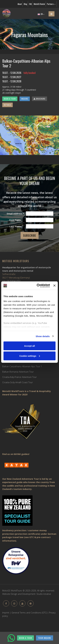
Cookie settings (30, 356)
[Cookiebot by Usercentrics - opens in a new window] (38, 286)
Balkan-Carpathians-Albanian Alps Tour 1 (22, 366)
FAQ (30, 4)
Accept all (30, 346)
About (20, 4)
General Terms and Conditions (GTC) (29, 613)
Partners (51, 4)
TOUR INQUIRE (45, 638)
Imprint (6, 613)
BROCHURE (39, 99)
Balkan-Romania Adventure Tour (18, 372)
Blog (25, 4)
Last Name (16, 226)
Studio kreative (44, 594)
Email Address (15, 214)
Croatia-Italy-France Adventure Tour (19, 377)
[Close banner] (54, 286)
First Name (15, 220)
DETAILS (7, 105)
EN (41, 14)
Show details (43, 336)
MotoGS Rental (39, 4)
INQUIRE (25, 99)
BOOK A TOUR (10, 99)
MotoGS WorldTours (16, 261)
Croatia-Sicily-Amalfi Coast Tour (17, 382)
